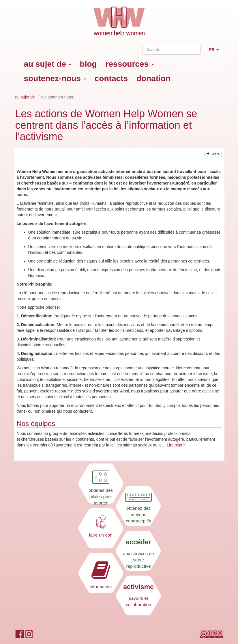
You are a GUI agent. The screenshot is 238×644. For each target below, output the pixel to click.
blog (88, 64)
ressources (130, 64)
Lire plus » (176, 445)
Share (213, 154)
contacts (111, 78)
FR (216, 52)
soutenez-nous (55, 78)
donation (153, 78)
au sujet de (48, 64)
